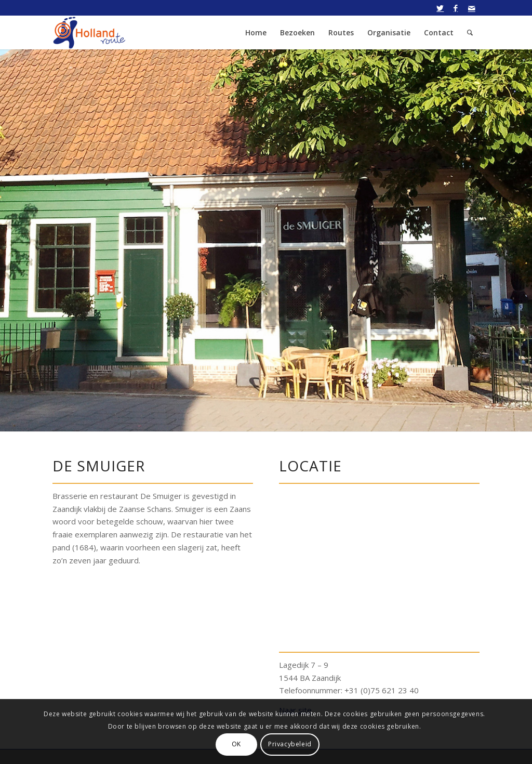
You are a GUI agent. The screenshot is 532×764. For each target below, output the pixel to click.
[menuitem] (256, 32)
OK (236, 744)
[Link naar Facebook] (456, 8)
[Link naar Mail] (472, 8)
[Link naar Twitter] (440, 8)
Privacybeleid (290, 744)
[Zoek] (470, 32)
